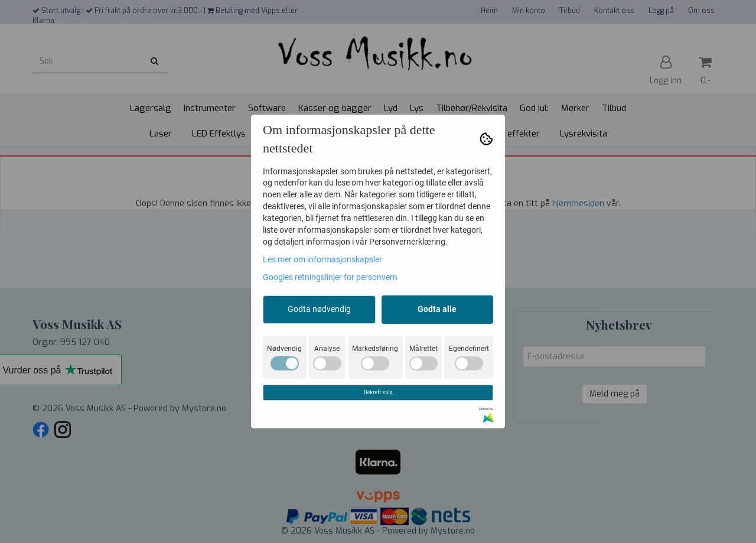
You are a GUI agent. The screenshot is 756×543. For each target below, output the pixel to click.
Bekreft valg (378, 392)
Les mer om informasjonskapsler (322, 259)
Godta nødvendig (319, 309)
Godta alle (437, 309)
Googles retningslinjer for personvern (330, 277)
